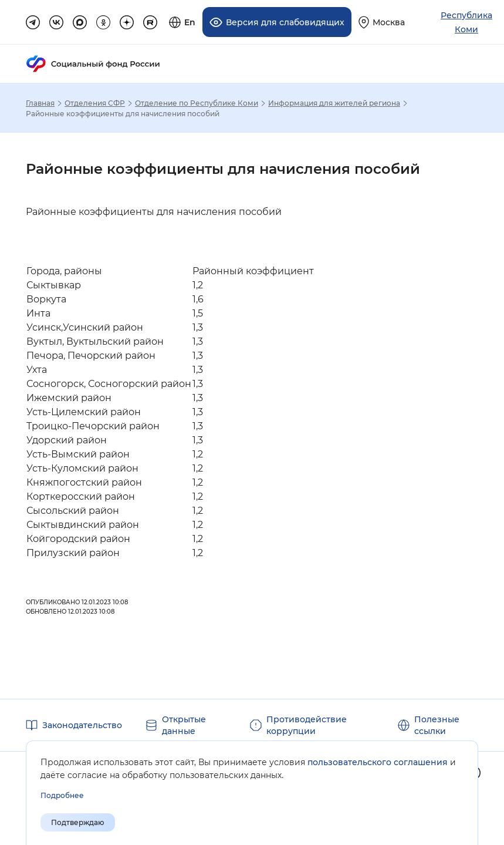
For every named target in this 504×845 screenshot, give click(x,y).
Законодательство (82, 725)
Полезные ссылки (437, 725)
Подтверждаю (78, 822)
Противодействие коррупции (307, 725)
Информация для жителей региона (334, 103)
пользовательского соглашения (378, 762)
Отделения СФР (95, 103)
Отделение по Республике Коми (197, 103)
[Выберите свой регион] (382, 22)
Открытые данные (184, 725)
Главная (40, 103)
